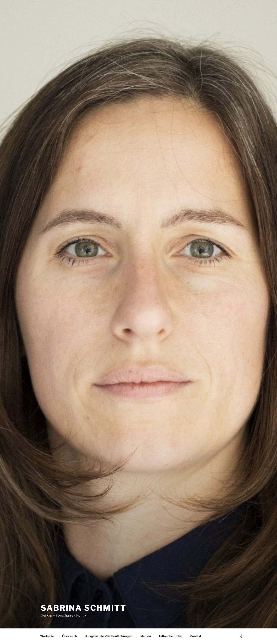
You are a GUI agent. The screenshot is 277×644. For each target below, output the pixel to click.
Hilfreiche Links (170, 636)
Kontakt (195, 636)
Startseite (47, 636)
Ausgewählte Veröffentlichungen (109, 636)
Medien (146, 636)
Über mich (69, 636)
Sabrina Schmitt (84, 608)
